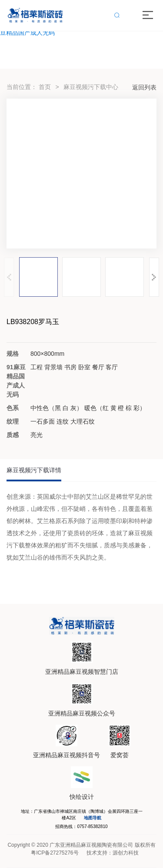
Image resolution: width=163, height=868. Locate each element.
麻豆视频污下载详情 (34, 470)
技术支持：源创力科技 (113, 853)
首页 (45, 87)
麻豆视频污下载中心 (91, 87)
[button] (154, 277)
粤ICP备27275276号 (55, 853)
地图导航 (93, 818)
